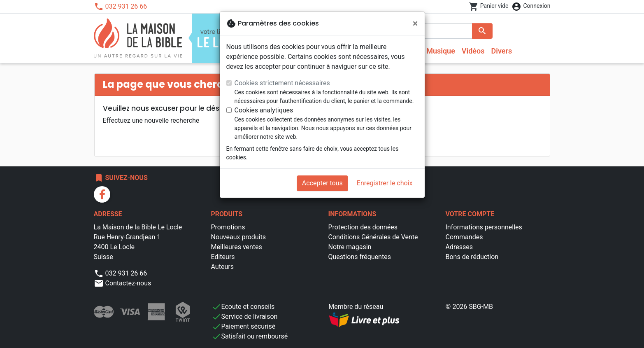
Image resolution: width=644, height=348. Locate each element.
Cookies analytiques (264, 110)
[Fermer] (415, 23)
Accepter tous (322, 183)
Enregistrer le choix (385, 183)
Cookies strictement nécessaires (282, 83)
